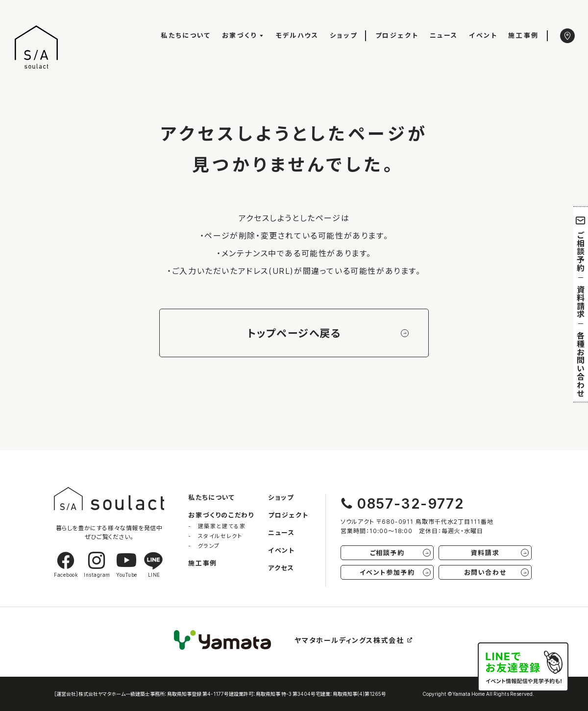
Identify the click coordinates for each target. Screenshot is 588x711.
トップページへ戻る (328, 333)
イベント (483, 35)
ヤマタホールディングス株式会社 (354, 640)
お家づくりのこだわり (221, 515)
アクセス (281, 568)
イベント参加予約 (395, 572)
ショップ (343, 35)
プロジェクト (397, 35)
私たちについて (186, 35)
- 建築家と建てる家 (217, 526)
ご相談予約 (581, 244)
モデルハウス (297, 35)
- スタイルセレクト (215, 536)
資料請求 (581, 302)
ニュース (444, 35)
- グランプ (204, 546)
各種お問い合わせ (581, 364)
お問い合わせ (496, 572)
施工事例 (523, 35)
